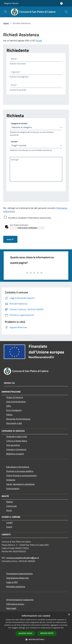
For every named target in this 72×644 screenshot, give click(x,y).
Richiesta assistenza (16, 586)
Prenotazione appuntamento (19, 573)
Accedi (39, 41)
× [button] (69, 615)
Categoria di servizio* (19, 123)
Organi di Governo (15, 397)
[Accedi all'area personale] (61, 3)
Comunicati (12, 506)
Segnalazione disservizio (17, 578)
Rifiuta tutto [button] (47, 633)
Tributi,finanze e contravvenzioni (21, 475)
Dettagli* (15, 160)
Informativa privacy (15, 604)
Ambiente (11, 480)
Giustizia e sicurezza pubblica (20, 471)
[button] (36, 639)
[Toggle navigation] (5, 12)
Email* (14, 85)
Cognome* (16, 72)
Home (6, 23)
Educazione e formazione (18, 467)
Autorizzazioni (13, 488)
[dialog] (36, 628)
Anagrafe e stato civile (17, 436)
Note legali (11, 608)
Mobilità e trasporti (15, 454)
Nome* (14, 59)
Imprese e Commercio (16, 449)
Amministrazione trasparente (20, 600)
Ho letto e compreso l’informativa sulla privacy (30, 218)
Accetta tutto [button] (25, 633)
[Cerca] (66, 12)
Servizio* (14, 141)
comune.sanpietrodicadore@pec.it (23, 558)
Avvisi (9, 510)
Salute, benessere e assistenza (20, 484)
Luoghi (9, 522)
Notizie (10, 502)
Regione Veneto (11, 3)
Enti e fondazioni (14, 410)
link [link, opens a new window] (62, 628)
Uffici (9, 406)
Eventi (9, 527)
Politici (9, 415)
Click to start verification (27, 228)
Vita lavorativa (13, 445)
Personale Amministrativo (18, 419)
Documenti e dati (14, 423)
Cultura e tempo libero (17, 441)
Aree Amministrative (16, 402)
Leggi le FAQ (12, 582)
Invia (10, 239)
